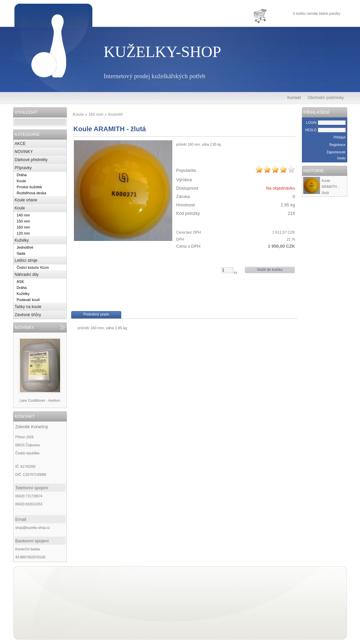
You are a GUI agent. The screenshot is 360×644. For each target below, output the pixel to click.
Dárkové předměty (31, 160)
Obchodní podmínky (326, 98)
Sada (21, 253)
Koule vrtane (26, 200)
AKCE (20, 144)
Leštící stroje (26, 260)
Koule (21, 181)
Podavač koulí (28, 300)
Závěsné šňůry (28, 315)
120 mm (24, 233)
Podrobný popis (96, 314)
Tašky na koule (28, 307)
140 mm (24, 215)
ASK (20, 282)
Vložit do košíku (269, 269)
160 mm (24, 227)
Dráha (22, 175)
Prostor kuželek (30, 187)
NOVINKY (24, 152)
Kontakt (294, 98)
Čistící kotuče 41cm (33, 267)
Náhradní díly (27, 275)
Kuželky (22, 240)
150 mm (24, 221)
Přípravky (23, 168)
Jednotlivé (25, 247)
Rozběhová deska (32, 193)
